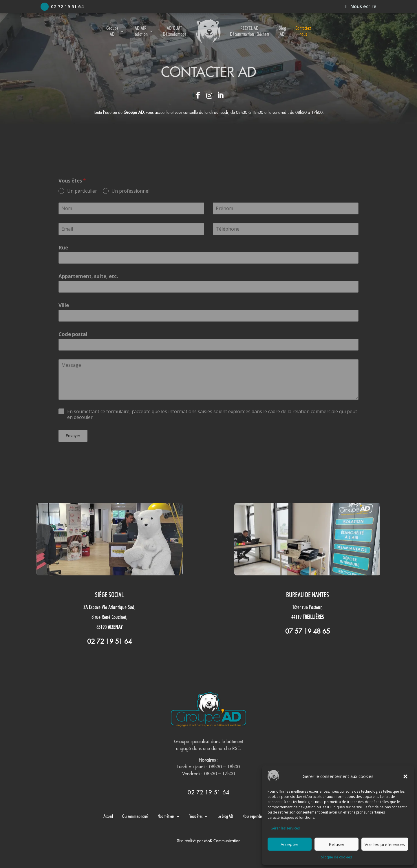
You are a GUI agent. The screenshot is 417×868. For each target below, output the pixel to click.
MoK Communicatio (221, 841)
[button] (405, 776)
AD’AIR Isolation (141, 31)
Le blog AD (225, 816)
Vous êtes (196, 816)
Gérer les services (285, 828)
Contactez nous (303, 31)
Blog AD (282, 31)
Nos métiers (166, 816)
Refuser (337, 844)
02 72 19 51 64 (62, 7)
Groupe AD (112, 31)
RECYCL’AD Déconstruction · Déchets (250, 31)
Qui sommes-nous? (135, 816)
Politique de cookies (335, 857)
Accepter (290, 844)
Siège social (109, 595)
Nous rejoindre (253, 816)
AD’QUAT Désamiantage (175, 31)
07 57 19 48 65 (308, 631)
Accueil (108, 816)
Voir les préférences (385, 844)
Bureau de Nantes (308, 595)
